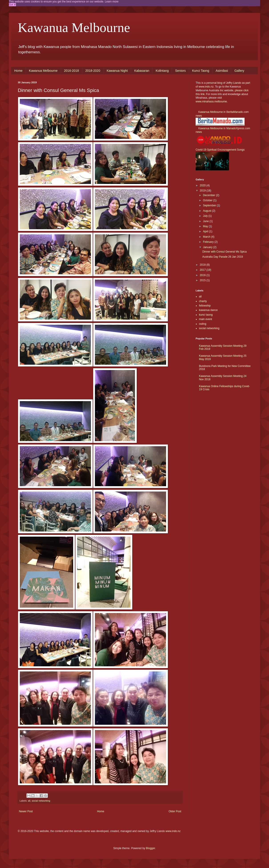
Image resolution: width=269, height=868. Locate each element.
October (208, 200)
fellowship (205, 306)
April (206, 231)
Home (18, 71)
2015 (203, 280)
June (206, 221)
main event (206, 319)
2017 (203, 270)
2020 (203, 185)
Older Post (175, 811)
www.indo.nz (206, 87)
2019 (203, 191)
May (206, 226)
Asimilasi (222, 71)
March (207, 237)
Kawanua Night (117, 71)
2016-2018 (71, 71)
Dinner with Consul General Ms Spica (224, 252)
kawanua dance (208, 310)
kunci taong (206, 315)
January (208, 247)
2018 (203, 265)
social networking (41, 801)
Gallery (239, 71)
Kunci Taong (201, 71)
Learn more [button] (112, 2)
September (210, 205)
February (209, 242)
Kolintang (162, 71)
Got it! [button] (12, 5)
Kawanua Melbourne (74, 28)
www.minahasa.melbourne (211, 102)
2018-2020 (93, 71)
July (206, 216)
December (210, 195)
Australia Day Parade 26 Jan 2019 (223, 257)
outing (203, 324)
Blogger (150, 848)
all (29, 801)
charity (203, 301)
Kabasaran (142, 71)
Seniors (180, 71)
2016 (203, 275)
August (208, 211)
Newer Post (26, 811)
